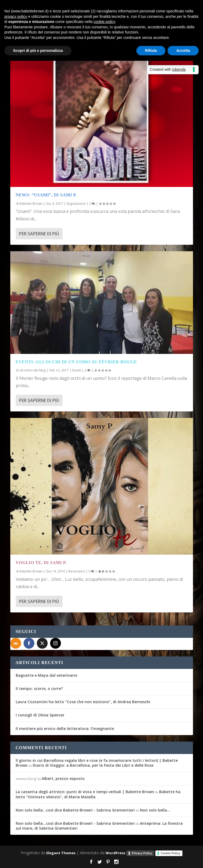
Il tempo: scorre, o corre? (39, 688)
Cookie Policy (171, 853)
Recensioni (77, 571)
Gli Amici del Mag (33, 370)
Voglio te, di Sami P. (41, 563)
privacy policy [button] (16, 16)
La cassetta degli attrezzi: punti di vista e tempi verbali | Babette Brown (85, 792)
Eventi (77, 370)
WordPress (115, 853)
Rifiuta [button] (151, 51)
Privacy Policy (142, 853)
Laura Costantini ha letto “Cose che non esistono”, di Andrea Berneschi (83, 702)
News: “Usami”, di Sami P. (46, 195)
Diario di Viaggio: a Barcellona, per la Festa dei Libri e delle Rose (93, 765)
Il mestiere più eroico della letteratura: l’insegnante (65, 728)
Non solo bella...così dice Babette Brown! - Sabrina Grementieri (75, 810)
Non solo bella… (155, 810)
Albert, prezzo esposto (63, 778)
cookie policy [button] (104, 22)
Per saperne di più (39, 234)
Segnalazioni (76, 204)
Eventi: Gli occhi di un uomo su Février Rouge (76, 362)
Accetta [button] (183, 51)
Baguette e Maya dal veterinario (47, 675)
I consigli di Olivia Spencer (40, 715)
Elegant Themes (61, 853)
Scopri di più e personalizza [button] (38, 51)
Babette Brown (31, 204)
